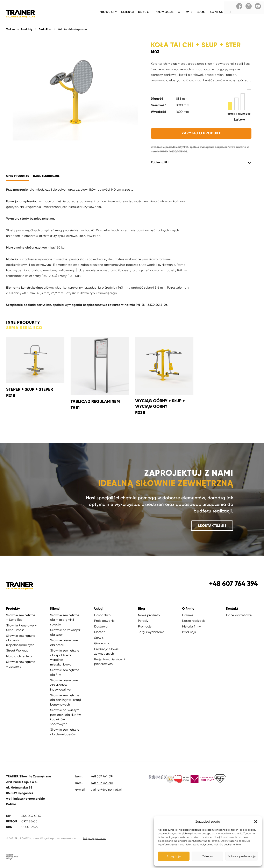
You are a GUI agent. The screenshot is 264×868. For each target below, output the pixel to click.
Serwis (99, 639)
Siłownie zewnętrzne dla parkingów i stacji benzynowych (66, 701)
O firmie (185, 12)
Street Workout (17, 651)
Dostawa (101, 627)
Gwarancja (102, 644)
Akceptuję (174, 856)
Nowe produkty (149, 616)
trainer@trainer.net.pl (106, 790)
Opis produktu (18, 177)
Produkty (108, 12)
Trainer (11, 30)
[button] (256, 822)
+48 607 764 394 (102, 777)
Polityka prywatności (95, 839)
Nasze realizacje (194, 622)
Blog (201, 12)
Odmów (207, 856)
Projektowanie (104, 622)
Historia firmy (191, 627)
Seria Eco (45, 30)
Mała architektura (19, 657)
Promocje (164, 12)
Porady (143, 622)
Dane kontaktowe (239, 616)
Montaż (100, 633)
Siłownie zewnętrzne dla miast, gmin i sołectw (65, 621)
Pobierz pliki (160, 163)
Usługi (144, 12)
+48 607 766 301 (102, 784)
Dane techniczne (46, 177)
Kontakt (218, 12)
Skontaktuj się (212, 526)
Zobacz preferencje (242, 856)
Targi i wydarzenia (151, 633)
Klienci (128, 12)
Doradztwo (102, 616)
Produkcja (189, 633)
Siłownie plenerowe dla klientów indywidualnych (64, 686)
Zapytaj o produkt (201, 134)
